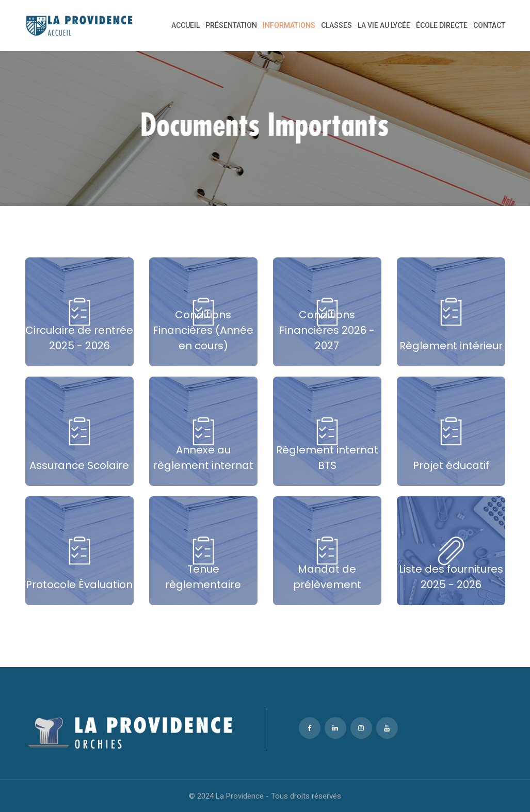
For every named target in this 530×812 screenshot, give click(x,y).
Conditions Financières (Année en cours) (203, 330)
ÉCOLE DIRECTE (442, 25)
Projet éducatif (451, 465)
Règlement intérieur (451, 346)
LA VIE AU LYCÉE (384, 25)
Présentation (231, 25)
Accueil (186, 25)
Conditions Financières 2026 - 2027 (327, 330)
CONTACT (489, 25)
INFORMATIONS (289, 25)
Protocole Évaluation (79, 584)
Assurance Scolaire (79, 465)
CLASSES (336, 25)
